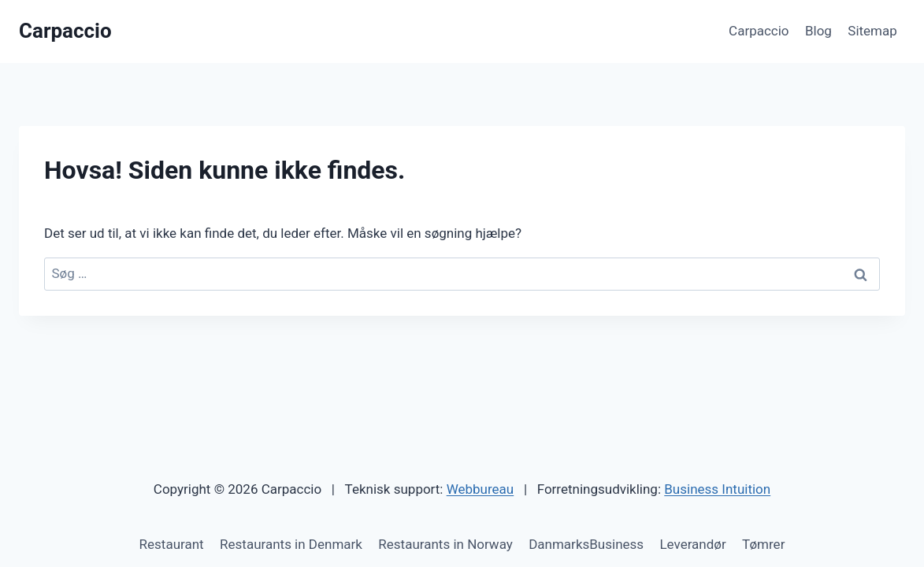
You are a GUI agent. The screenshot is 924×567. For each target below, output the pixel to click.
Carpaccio (759, 31)
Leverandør (692, 544)
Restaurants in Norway (445, 544)
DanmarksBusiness (586, 544)
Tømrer (763, 544)
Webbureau (481, 489)
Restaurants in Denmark (291, 544)
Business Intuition (717, 489)
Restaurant (172, 544)
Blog (818, 31)
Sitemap (872, 31)
